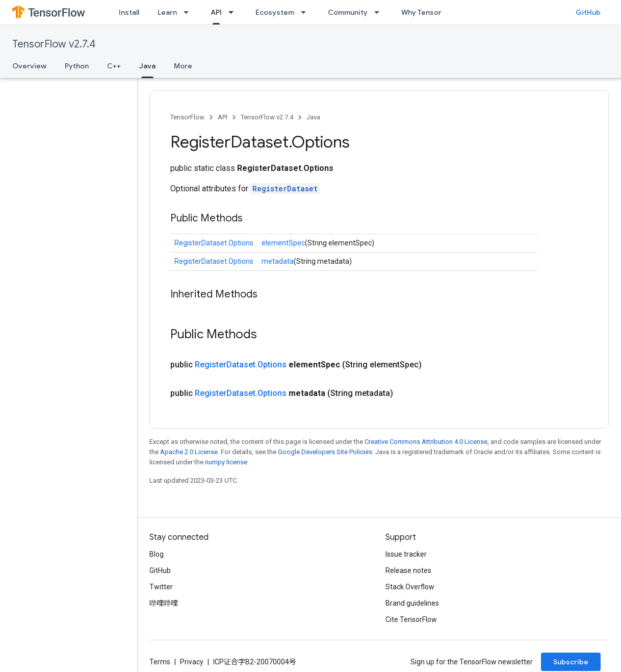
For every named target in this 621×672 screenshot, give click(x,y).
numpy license (226, 462)
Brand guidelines (412, 603)
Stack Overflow (410, 587)
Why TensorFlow (429, 12)
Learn (167, 12)
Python (77, 66)
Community (348, 12)
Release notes (408, 570)
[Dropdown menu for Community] (380, 12)
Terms (160, 662)
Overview (29, 66)
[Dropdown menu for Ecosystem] (306, 12)
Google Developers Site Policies (325, 452)
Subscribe (571, 662)
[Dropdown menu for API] (234, 12)
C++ (114, 66)
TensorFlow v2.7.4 (54, 44)
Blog (157, 554)
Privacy (192, 662)
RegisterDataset (285, 189)
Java (313, 117)
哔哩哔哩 (164, 603)
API (223, 117)
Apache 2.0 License (189, 452)
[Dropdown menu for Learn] (189, 12)
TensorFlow (187, 117)
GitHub (588, 12)
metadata (278, 261)
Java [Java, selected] (147, 66)
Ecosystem (275, 12)
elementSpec (283, 243)
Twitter (161, 587)
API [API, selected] (216, 12)
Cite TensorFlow (411, 619)
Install (129, 12)
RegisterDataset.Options (214, 243)
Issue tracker (406, 554)
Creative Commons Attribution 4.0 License (426, 442)
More (183, 66)
